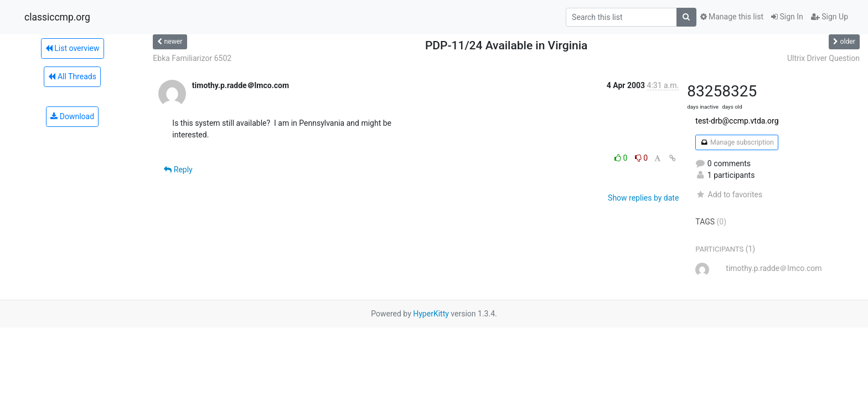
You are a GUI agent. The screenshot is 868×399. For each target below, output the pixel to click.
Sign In (787, 17)
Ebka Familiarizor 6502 (192, 58)
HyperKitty (431, 314)
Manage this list (732, 17)
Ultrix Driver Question (823, 58)
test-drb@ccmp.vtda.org (737, 121)
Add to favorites (729, 195)
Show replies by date (643, 198)
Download (72, 116)
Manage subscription (737, 142)
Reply (178, 170)
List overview (73, 48)
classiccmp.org (57, 17)
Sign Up (830, 17)
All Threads (72, 76)
